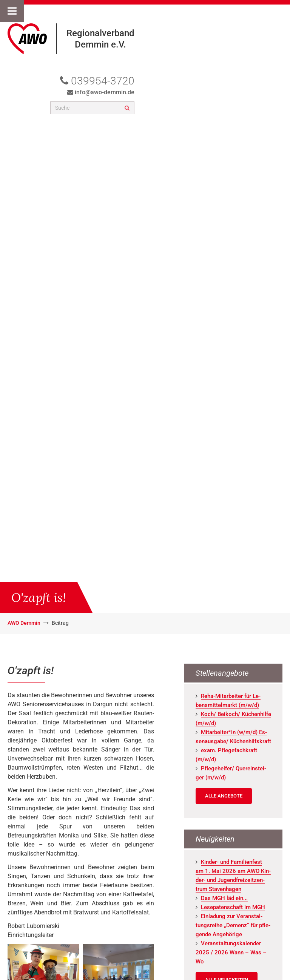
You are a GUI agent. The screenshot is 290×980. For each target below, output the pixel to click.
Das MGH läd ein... (224, 898)
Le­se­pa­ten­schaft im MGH (233, 907)
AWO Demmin (24, 623)
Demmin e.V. (100, 44)
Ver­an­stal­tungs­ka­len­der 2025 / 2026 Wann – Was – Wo (231, 952)
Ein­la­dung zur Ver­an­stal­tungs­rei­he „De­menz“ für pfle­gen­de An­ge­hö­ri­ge (233, 925)
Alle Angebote (224, 796)
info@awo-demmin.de (105, 92)
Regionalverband (100, 33)
